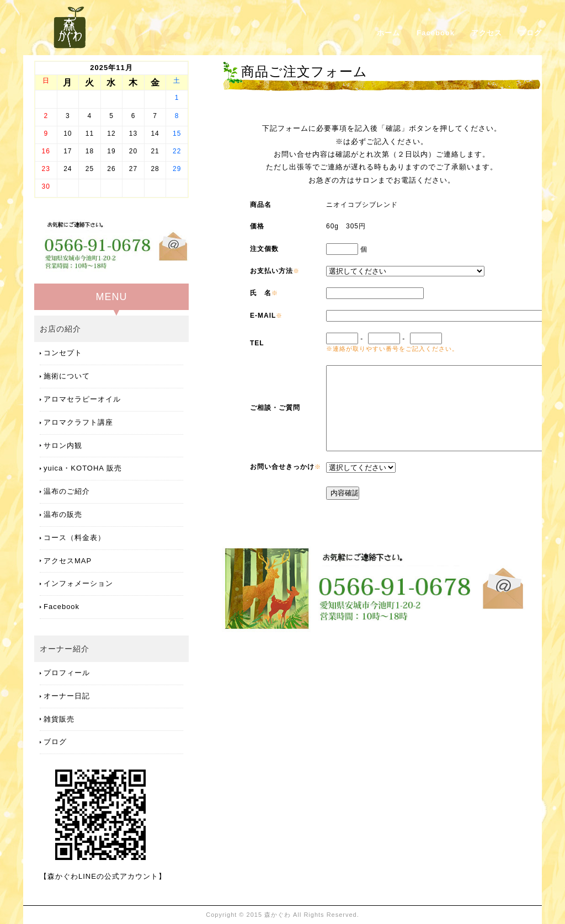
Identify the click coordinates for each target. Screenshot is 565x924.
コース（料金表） (74, 538)
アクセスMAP (68, 561)
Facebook (436, 33)
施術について (67, 376)
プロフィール (67, 673)
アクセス (487, 33)
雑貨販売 (59, 719)
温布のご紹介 (67, 491)
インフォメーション (78, 583)
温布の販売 (63, 514)
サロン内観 (63, 445)
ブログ (530, 33)
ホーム (388, 33)
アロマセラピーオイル (82, 399)
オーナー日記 (67, 696)
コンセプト (63, 353)
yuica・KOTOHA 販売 (83, 468)
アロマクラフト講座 (78, 422)
